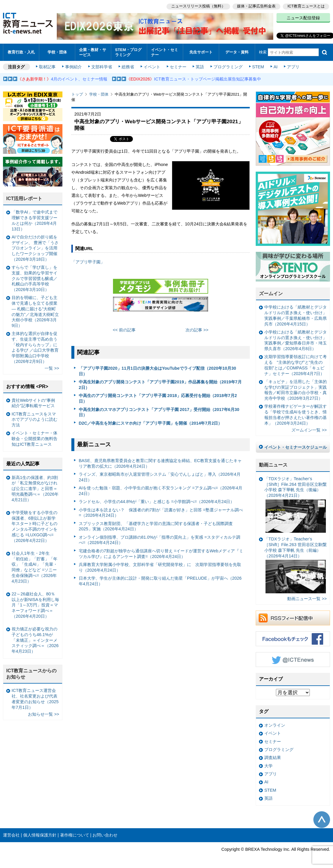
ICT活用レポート (24, 198)
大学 (268, 765)
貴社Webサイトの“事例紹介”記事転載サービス (33, 402)
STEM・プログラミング (128, 52)
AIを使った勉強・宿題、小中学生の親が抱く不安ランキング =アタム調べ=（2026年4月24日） (161, 490)
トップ (77, 93)
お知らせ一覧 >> (44, 713)
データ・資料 (237, 52)
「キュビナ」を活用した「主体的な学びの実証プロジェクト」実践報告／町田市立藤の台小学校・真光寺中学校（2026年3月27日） (296, 389)
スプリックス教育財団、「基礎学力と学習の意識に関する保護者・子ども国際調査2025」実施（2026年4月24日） (156, 525)
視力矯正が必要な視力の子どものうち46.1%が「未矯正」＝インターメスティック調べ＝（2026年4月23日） (35, 639)
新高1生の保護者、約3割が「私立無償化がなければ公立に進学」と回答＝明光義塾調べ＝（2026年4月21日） (35, 488)
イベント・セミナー (165, 52)
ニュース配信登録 (303, 18)
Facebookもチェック (293, 638)
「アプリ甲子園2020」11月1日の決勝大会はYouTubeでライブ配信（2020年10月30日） (157, 370)
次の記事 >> (197, 329)
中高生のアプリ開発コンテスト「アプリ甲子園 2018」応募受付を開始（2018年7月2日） (158, 398)
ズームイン (271, 293)
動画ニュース (273, 464)
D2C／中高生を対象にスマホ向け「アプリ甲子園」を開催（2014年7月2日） (151, 422)
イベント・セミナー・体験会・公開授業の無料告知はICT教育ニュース (34, 438)
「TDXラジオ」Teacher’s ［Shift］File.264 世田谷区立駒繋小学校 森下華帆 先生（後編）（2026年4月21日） (296, 504)
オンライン (275, 724)
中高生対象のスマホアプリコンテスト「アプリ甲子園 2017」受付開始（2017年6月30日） (159, 411)
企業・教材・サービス (93, 52)
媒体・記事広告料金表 (256, 6)
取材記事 (48, 66)
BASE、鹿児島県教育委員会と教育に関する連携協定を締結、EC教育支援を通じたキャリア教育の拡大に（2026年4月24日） (160, 463)
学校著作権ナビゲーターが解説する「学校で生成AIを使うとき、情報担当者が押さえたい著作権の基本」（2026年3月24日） (296, 414)
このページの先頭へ (322, 819)
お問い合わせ (105, 834)
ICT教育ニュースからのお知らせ (32, 673)
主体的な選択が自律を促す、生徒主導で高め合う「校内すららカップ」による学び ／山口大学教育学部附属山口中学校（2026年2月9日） (35, 347)
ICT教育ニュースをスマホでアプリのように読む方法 (34, 419)
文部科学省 (102, 66)
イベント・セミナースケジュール (296, 447)
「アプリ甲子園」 (88, 261)
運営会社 (11, 834)
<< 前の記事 (124, 329)
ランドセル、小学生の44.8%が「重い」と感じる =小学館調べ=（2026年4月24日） (157, 501)
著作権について (75, 834)
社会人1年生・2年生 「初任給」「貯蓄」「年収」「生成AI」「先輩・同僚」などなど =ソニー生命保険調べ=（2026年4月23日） (34, 566)
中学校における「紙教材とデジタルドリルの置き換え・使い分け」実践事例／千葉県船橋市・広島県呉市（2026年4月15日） (296, 315)
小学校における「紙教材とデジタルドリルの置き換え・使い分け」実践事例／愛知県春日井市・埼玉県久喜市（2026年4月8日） (296, 339)
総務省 (128, 66)
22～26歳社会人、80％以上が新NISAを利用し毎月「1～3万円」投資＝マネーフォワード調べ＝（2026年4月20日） (35, 604)
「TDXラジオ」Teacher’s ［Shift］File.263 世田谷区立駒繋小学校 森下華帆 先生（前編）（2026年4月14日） (296, 564)
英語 (200, 66)
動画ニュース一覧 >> (307, 598)
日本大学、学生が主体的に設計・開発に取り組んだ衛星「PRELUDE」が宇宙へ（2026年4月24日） (160, 580)
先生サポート (201, 52)
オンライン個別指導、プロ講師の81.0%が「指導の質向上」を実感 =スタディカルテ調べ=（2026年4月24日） (160, 539)
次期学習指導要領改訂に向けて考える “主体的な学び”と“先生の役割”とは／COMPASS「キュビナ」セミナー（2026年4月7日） (296, 364)
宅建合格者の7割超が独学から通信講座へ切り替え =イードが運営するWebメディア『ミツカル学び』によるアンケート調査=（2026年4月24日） (161, 553)
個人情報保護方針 (40, 834)
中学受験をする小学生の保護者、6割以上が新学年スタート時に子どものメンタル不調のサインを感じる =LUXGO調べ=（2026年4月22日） (34, 526)
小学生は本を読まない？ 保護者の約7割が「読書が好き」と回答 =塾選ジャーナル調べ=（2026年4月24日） (161, 512)
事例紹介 (74, 66)
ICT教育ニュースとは (306, 6)
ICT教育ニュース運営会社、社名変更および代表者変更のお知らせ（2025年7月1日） (35, 698)
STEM (258, 66)
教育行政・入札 (21, 52)
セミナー (178, 66)
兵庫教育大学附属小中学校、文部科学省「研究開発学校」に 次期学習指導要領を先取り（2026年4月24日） (160, 566)
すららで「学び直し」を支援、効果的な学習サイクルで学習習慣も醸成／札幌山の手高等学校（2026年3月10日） (34, 278)
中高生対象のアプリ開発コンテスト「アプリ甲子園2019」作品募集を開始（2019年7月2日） (160, 384)
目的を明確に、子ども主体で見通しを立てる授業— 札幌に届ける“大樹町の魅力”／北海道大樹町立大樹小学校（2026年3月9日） (35, 311)
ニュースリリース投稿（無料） (198, 6)
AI (275, 66)
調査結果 (273, 757)
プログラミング (228, 66)
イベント (152, 66)
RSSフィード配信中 (293, 617)
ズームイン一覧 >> (309, 429)
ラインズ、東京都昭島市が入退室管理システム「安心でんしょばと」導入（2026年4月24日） (160, 476)
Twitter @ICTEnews (293, 659)
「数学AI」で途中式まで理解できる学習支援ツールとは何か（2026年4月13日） (34, 220)
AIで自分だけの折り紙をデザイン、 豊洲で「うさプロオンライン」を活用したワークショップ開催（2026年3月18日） (35, 247)
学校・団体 (57, 52)
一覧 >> (52, 367)
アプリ (293, 66)
